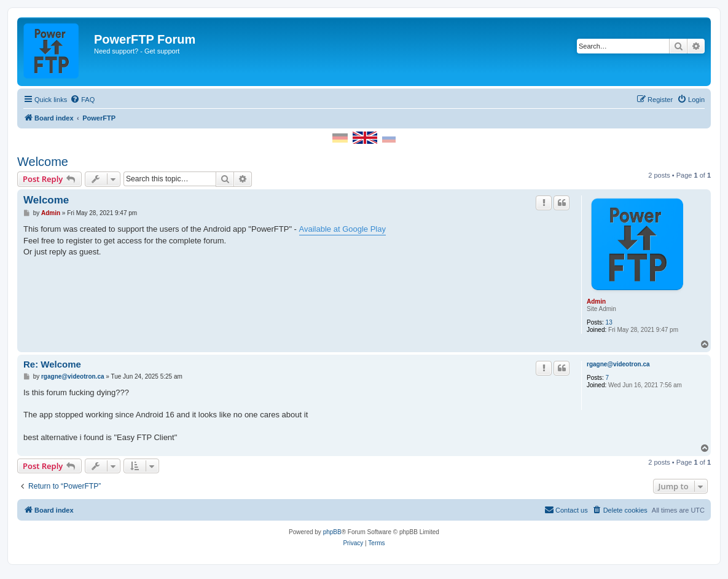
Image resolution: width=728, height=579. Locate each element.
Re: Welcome (52, 364)
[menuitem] (82, 100)
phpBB (332, 532)
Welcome (43, 162)
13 (609, 322)
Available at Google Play (342, 229)
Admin (596, 301)
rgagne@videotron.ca (618, 364)
